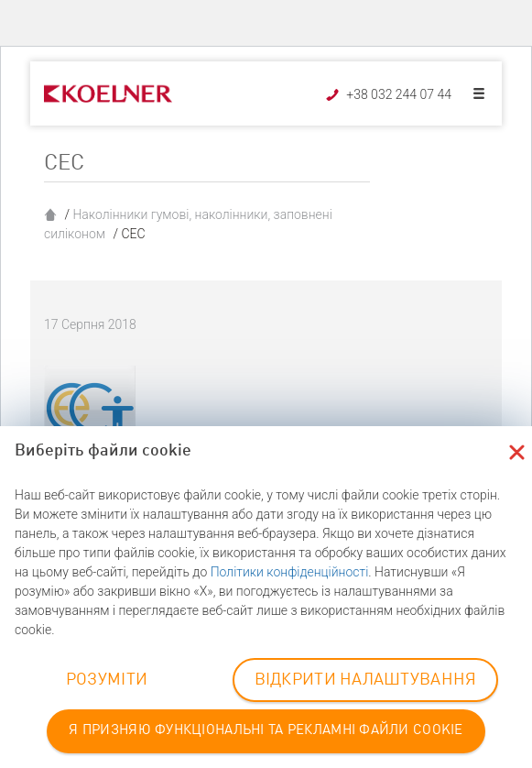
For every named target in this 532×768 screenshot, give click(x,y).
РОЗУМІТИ (107, 680)
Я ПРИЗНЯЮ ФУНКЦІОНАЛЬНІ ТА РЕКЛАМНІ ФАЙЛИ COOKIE (266, 731)
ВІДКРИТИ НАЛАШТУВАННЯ (366, 680)
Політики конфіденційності (290, 572)
